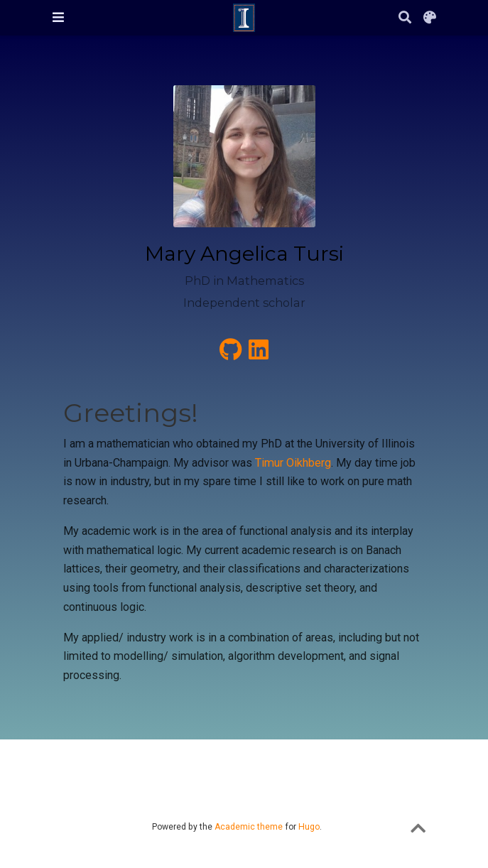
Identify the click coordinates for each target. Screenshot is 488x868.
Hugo (309, 827)
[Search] (405, 18)
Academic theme (249, 827)
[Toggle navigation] (58, 17)
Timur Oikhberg (293, 463)
